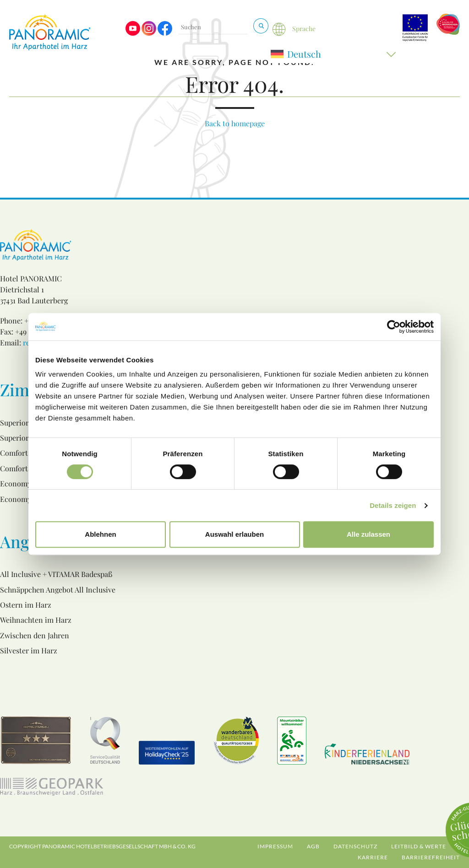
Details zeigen (393, 505)
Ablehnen (100, 534)
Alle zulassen (368, 534)
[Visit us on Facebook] (165, 33)
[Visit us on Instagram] (149, 33)
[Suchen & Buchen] (261, 26)
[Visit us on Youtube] (133, 33)
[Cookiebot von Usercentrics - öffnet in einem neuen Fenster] (394, 327)
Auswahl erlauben (234, 534)
